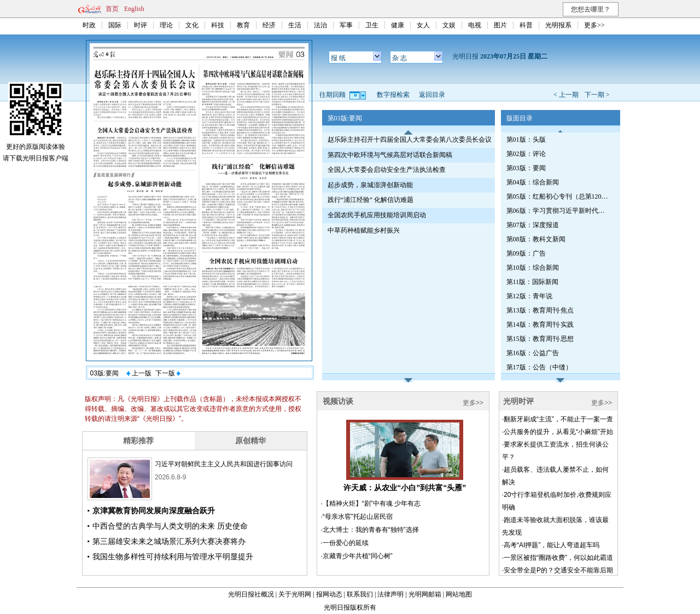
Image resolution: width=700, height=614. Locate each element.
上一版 (139, 373)
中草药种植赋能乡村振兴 (364, 230)
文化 (192, 25)
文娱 (449, 25)
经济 (269, 25)
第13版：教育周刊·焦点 (540, 310)
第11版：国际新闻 (533, 282)
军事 (346, 25)
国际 (115, 25)
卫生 (372, 25)
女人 (423, 25)
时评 (141, 25)
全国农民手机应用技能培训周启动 (377, 215)
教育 (243, 25)
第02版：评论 (526, 154)
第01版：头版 (526, 140)
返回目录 (432, 95)
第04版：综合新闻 (533, 182)
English (134, 9)
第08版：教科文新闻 (536, 239)
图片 (500, 25)
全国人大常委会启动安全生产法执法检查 (387, 170)
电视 (475, 25)
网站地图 (459, 594)
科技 (218, 25)
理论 (166, 25)
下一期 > (597, 95)
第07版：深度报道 (533, 225)
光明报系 (558, 25)
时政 (89, 25)
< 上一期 (566, 95)
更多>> (594, 25)
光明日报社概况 (251, 594)
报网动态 (329, 594)
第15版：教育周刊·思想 (540, 339)
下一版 (168, 373)
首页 (112, 9)
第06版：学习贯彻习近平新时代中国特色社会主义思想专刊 (558, 211)
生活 (295, 25)
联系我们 (360, 594)
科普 (526, 25)
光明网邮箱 (425, 594)
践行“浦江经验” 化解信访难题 (371, 200)
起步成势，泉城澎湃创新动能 (370, 185)
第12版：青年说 (529, 296)
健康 (398, 25)
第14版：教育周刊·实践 (540, 325)
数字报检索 (393, 95)
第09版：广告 (526, 253)
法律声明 (390, 594)
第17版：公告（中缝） (539, 367)
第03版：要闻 (526, 168)
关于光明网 (295, 594)
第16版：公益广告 (533, 353)
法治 (320, 25)
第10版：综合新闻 (533, 268)
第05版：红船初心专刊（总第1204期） (558, 196)
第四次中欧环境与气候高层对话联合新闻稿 (390, 155)
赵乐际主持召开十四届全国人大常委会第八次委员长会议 (410, 140)
